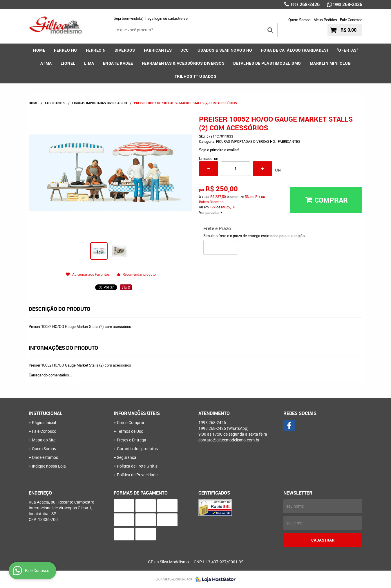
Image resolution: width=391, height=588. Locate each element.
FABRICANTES (158, 50)
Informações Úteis (137, 413)
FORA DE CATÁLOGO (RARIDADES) (295, 50)
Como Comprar (131, 422)
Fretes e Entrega (132, 440)
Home (39, 50)
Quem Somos (299, 20)
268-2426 (305, 4)
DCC (185, 50)
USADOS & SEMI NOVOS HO (225, 50)
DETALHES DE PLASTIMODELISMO (267, 63)
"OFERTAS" (348, 50)
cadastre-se (178, 18)
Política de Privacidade (137, 475)
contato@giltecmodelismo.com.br (229, 440)
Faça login (154, 18)
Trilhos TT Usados (196, 76)
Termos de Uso (130, 431)
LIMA (89, 63)
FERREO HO (66, 50)
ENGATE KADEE (118, 63)
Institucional (46, 413)
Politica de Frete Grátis (137, 466)
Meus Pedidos (325, 20)
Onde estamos (45, 457)
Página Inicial (44, 422)
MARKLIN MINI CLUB (330, 63)
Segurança (127, 457)
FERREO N (96, 50)
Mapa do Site (44, 440)
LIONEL (68, 63)
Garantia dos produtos (137, 449)
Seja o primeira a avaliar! (219, 150)
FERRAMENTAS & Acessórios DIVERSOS (183, 63)
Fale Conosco (351, 20)
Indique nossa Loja (49, 466)
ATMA (46, 63)
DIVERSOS (125, 50)
